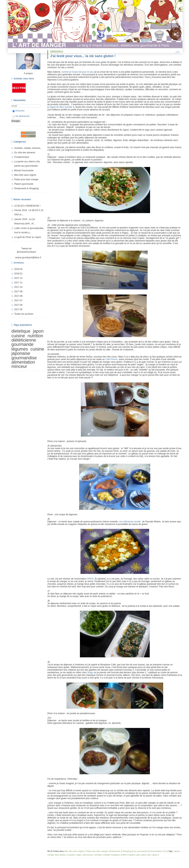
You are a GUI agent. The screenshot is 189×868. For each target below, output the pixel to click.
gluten (177, 851)
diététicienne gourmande (24, 342)
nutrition (35, 336)
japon (38, 331)
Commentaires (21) (158, 851)
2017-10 (18, 287)
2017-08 (18, 296)
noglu (79, 855)
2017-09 (18, 292)
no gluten (71, 855)
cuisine (18, 336)
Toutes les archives (24, 314)
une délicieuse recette (130, 522)
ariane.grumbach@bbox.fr (28, 258)
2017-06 (18, 305)
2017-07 (18, 300)
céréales (98, 855)
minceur (19, 367)
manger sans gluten (56, 855)
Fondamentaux (22, 157)
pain (138, 855)
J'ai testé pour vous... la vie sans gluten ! (83, 56)
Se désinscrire (21, 116)
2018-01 (18, 274)
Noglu (90, 672)
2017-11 (18, 283)
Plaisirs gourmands (24, 184)
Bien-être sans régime (25, 175)
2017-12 (18, 278)
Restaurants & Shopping (26, 188)
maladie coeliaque (111, 855)
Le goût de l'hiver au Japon (28, 237)
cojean (154, 855)
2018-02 (18, 269)
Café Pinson (111, 359)
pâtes (144, 855)
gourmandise (24, 358)
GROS (90, 579)
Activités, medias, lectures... (28, 148)
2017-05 (18, 309)
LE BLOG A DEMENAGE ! (27, 206)
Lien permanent (140, 851)
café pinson (88, 855)
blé (149, 855)
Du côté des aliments (25, 153)
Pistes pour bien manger (26, 179)
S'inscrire (18, 111)
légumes (20, 349)
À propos (28, 73)
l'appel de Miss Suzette (61, 107)
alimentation (23, 362)
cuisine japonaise (28, 351)
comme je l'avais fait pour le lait (77, 72)
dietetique (21, 331)
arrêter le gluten (128, 855)
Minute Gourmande (24, 170)
